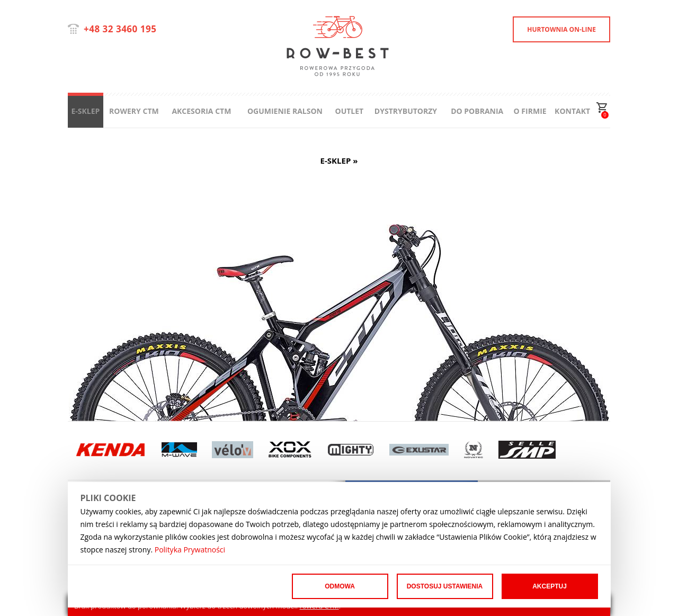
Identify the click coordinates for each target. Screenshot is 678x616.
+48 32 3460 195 (120, 29)
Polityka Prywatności (190, 550)
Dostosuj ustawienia (445, 586)
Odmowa (340, 586)
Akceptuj (550, 586)
